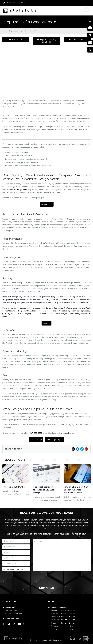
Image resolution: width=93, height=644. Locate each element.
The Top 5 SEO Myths (14, 487)
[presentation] (51, 578)
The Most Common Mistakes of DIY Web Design (44, 490)
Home (5, 31)
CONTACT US (47, 204)
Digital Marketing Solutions (47, 41)
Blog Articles (13, 31)
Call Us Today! (36, 440)
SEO (25, 189)
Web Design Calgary (55, 440)
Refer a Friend (77, 39)
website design (16, 189)
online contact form (65, 433)
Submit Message (46, 588)
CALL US (46, 323)
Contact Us (16, 39)
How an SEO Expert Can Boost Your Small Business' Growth (76, 490)
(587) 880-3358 (18, 3)
